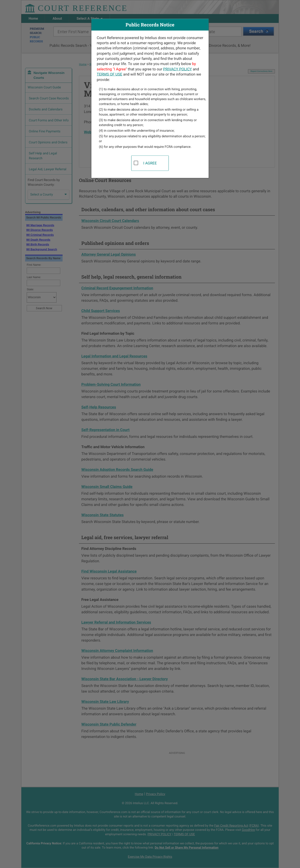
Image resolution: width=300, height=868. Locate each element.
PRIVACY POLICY (177, 69)
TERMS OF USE (110, 74)
